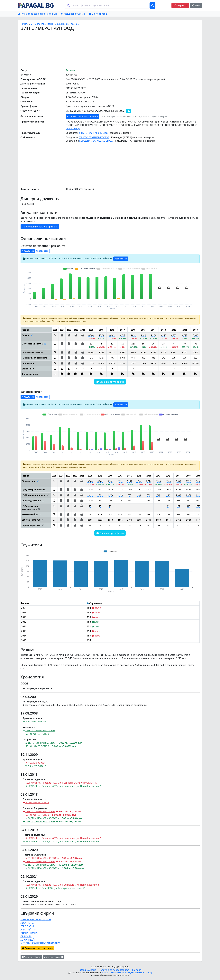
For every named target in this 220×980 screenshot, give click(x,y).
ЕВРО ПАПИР (28, 926)
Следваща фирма (54, 957)
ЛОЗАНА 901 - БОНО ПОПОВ (36, 920)
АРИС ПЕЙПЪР (28, 930)
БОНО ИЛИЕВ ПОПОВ (37, 734)
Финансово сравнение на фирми (37, 14)
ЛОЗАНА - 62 (27, 923)
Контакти (137, 970)
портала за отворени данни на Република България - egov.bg (127, 973)
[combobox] (107, 5)
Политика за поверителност (114, 970)
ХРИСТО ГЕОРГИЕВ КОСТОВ (93, 133)
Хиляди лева (28, 251)
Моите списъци (99, 14)
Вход (196, 5)
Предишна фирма (32, 957)
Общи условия (88, 970)
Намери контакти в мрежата (82, 117)
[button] (55, 337)
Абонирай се (180, 5)
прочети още (73, 128)
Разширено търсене (73, 14)
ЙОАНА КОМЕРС (29, 933)
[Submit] (68, 5)
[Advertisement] (110, 50)
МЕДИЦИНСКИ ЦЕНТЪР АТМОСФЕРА (40, 943)
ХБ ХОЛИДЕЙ (28, 940)
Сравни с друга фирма (110, 382)
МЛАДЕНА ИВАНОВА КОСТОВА (96, 141)
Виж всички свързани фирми (37, 948)
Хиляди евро (42, 251)
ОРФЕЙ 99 (26, 936)
